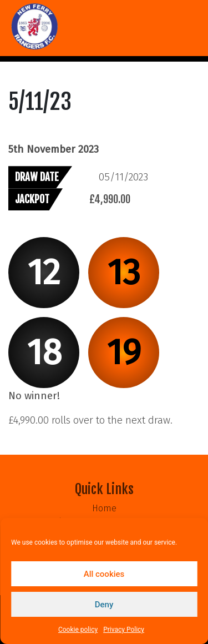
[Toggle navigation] (16, 59)
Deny (104, 605)
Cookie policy (78, 630)
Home (104, 508)
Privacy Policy (124, 630)
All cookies (104, 574)
